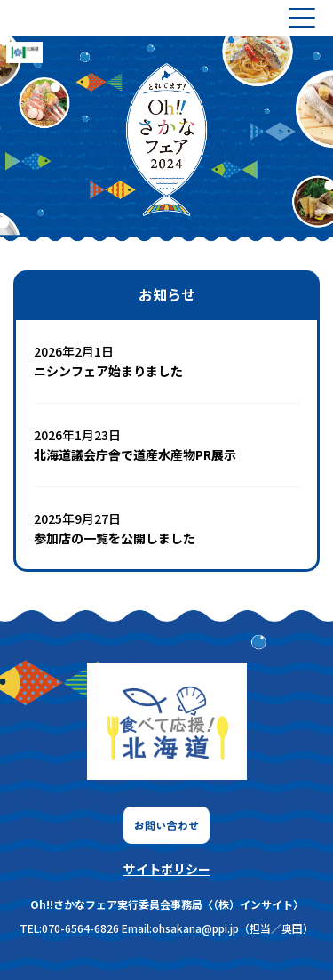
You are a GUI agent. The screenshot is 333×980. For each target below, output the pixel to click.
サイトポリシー (167, 869)
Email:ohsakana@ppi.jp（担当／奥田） (218, 928)
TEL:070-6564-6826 (69, 928)
